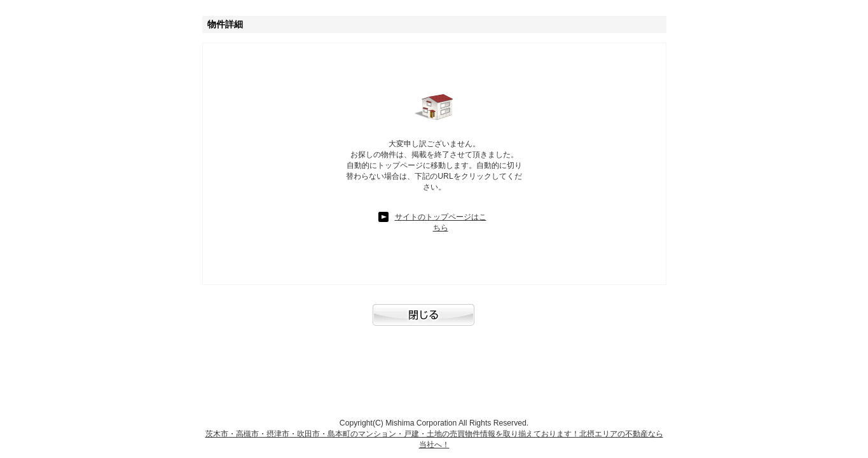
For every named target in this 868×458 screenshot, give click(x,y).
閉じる (434, 321)
